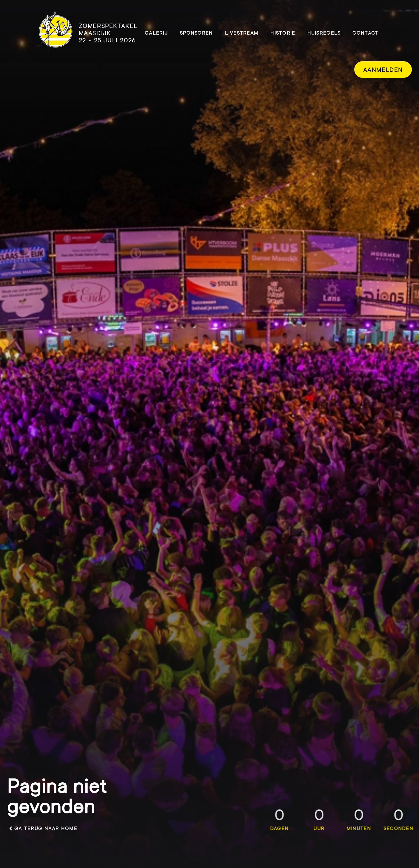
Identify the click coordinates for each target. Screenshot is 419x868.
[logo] (86, 33)
